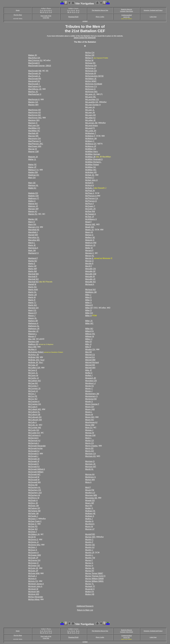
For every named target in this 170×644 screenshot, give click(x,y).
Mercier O (89, 261)
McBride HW (33, 357)
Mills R (88, 347)
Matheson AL (34, 326)
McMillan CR (91, 149)
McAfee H (32, 349)
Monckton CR (91, 381)
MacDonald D (34, 63)
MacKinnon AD (34, 113)
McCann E (33, 370)
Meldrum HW (91, 243)
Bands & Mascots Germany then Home (127, 10)
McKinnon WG (91, 92)
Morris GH (90, 451)
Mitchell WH (90, 368)
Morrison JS (90, 464)
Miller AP (89, 308)
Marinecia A (33, 248)
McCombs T (33, 386)
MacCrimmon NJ (35, 60)
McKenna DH (91, 66)
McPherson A (91, 196)
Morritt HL (89, 469)
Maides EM (33, 172)
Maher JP (32, 167)
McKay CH (90, 53)
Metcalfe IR (90, 277)
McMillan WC (91, 170)
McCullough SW (35, 420)
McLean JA (90, 107)
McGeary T (33, 519)
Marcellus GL (34, 237)
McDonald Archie (35, 448)
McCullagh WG (35, 409)
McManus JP (91, 146)
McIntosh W (33, 589)
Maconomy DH (34, 139)
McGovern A (33, 553)
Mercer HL (90, 256)
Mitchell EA (90, 357)
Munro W (89, 527)
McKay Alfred (34, 599)
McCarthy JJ (33, 378)
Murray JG (90, 568)
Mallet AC (32, 188)
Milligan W (90, 336)
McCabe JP (33, 365)
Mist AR (88, 352)
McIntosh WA (34, 592)
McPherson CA (92, 198)
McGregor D (33, 563)
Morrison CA (91, 454)
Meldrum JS (90, 245)
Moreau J (89, 430)
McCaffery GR (34, 368)
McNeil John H (91, 180)
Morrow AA (90, 474)
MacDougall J (34, 84)
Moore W (89, 415)
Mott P (88, 487)
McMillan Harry (92, 152)
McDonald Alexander (37, 446)
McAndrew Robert (36, 352)
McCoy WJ (33, 399)
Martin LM (32, 295)
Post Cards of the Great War (46, 17)
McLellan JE (90, 120)
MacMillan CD (34, 128)
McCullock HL (34, 412)
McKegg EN (90, 63)
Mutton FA (90, 592)
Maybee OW (33, 342)
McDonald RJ (34, 467)
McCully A (32, 422)
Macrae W (33, 149)
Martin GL (32, 292)
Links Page (153, 17)
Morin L (88, 438)
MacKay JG (33, 92)
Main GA (32, 178)
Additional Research (85, 606)
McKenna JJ (90, 68)
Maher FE (32, 165)
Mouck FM (90, 490)
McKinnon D (90, 89)
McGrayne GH (34, 560)
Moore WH (90, 417)
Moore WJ (90, 420)
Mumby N (89, 521)
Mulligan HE (90, 514)
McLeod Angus (92, 126)
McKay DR (90, 55)
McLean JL (90, 110)
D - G (46, 10)
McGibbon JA (34, 534)
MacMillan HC (34, 131)
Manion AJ (33, 211)
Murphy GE (90, 545)
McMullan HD (91, 172)
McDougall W (34, 480)
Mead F (88, 222)
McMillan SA (91, 167)
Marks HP (32, 266)
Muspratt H (90, 589)
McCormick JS (34, 389)
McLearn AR (90, 115)
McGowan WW (35, 555)
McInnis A (32, 579)
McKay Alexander (36, 597)
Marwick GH (33, 308)
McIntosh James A (36, 584)
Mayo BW (32, 347)
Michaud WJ (90, 290)
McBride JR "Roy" (36, 362)
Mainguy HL (33, 185)
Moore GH (90, 407)
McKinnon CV (91, 86)
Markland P (33, 258)
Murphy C (89, 540)
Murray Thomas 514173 (95, 576)
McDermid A (33, 438)
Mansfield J (33, 232)
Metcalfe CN (90, 269)
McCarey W (33, 375)
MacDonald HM (35, 71)
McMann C (90, 141)
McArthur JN (33, 355)
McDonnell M (34, 477)
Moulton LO (90, 493)
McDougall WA (34, 482)
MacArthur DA (34, 58)
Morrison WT (91, 467)
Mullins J (89, 519)
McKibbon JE (91, 79)
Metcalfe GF (90, 271)
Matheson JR (34, 329)
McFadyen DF (34, 508)
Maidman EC (34, 175)
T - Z (50, 12)
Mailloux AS (33, 344)
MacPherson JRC (36, 144)
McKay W (89, 60)
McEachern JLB (35, 493)
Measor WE (90, 224)
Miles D (88, 297)
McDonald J (33, 456)
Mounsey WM (91, 495)
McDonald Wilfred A (37, 469)
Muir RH (89, 506)
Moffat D (89, 373)
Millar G (88, 300)
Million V (89, 339)
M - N (42, 12)
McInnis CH (33, 581)
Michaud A (90, 284)
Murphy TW (90, 558)
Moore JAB (90, 409)
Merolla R (89, 264)
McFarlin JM (33, 514)
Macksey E (33, 123)
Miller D (88, 310)
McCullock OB (34, 415)
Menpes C (90, 253)
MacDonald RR (35, 79)
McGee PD (33, 527)
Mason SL (32, 318)
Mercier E (90, 258)
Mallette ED (33, 193)
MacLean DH (34, 126)
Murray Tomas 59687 (94, 573)
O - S (46, 12)
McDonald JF (34, 461)
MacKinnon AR (34, 110)
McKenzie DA (91, 71)
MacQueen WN (35, 146)
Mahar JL (32, 159)
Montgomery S (91, 396)
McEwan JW (33, 506)
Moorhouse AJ (91, 422)
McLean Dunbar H (93, 105)
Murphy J (89, 550)
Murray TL (90, 584)
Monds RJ (90, 386)
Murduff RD (90, 534)
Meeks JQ (90, 230)
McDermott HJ (34, 441)
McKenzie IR (91, 73)
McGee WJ (33, 529)
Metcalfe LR (90, 279)
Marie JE (32, 245)
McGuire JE (33, 568)
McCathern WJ (34, 381)
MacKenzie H (34, 99)
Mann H (32, 222)
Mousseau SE (91, 498)
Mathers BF (33, 321)
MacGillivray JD (35, 89)
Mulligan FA (90, 511)
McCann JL (33, 373)
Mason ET (33, 313)
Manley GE (33, 219)
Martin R (32, 300)
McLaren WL (91, 97)
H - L (50, 10)
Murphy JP (90, 553)
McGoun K (33, 550)
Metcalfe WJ (90, 282)
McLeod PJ (90, 128)
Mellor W (89, 248)
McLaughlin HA (92, 102)
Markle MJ (33, 261)
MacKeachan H (35, 94)
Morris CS (89, 443)
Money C (89, 389)
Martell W (32, 284)
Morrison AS (90, 456)
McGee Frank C (35, 521)
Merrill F (89, 266)
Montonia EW (91, 399)
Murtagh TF (90, 586)
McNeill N (89, 183)
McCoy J (32, 394)
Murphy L (89, 555)
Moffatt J (89, 375)
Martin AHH (33, 290)
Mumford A (90, 524)
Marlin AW (32, 271)
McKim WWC (91, 81)
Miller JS (89, 321)
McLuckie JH (91, 131)
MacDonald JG (34, 73)
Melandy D (90, 240)
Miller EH (89, 313)
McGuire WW (34, 573)
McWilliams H (91, 219)
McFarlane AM (34, 511)
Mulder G (89, 508)
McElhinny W (34, 498)
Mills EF (89, 342)
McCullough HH (35, 417)
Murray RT (90, 571)
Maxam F (32, 336)
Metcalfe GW (91, 274)
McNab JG (90, 175)
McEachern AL (34, 487)
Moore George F (92, 404)
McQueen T (90, 206)
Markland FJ (33, 253)
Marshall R (33, 277)
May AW (32, 339)
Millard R (89, 305)
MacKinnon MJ (34, 115)
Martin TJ (32, 303)
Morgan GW (90, 435)
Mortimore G (91, 477)
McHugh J (32, 576)
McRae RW (90, 211)
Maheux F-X (33, 170)
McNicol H (90, 185)
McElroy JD (33, 503)
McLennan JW (91, 123)
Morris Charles (91, 446)
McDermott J (34, 443)
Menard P (89, 251)
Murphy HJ (90, 547)
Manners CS (33, 227)
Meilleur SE (90, 237)
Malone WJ (33, 204)
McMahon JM (91, 139)
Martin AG (32, 287)
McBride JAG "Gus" (36, 360)
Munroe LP (90, 529)
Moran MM (90, 425)
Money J (89, 391)
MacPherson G (35, 141)
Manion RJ (33, 214)
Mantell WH (33, 235)
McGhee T (33, 532)
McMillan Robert (92, 165)
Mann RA (32, 224)
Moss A (88, 482)
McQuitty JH (90, 209)
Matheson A (33, 323)
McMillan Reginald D (94, 159)
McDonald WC (34, 474)
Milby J (88, 295)
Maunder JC (33, 331)
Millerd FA (89, 331)
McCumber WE (35, 428)
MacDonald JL (34, 76)
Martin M (32, 297)
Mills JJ (88, 344)
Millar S (88, 303)
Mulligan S (90, 516)
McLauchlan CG (92, 99)
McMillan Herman (93, 154)
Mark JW (32, 251)
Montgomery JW (92, 394)
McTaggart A (91, 214)
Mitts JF (89, 370)
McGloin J (32, 547)
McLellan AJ (90, 118)
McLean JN (90, 113)
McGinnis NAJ (34, 545)
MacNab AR (33, 133)
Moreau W (90, 433)
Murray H (89, 566)
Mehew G (89, 235)
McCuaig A (33, 407)
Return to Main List (85, 610)
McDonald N (33, 464)
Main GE (32, 183)
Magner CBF (34, 152)
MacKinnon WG (35, 118)
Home (18, 10)
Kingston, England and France (153, 10)
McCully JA (33, 425)
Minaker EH (90, 349)
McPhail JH (90, 191)
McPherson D (91, 201)
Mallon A (32, 201)
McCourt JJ (33, 391)
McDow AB (33, 485)
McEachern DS (35, 490)
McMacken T (91, 133)
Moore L (89, 412)
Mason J (32, 316)
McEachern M (34, 495)
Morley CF (90, 441)
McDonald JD (34, 459)
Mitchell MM (90, 360)
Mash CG (32, 310)
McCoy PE (33, 396)
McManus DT (91, 144)
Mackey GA (33, 102)
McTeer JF (90, 217)
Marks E (32, 264)
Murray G (89, 563)
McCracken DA (35, 404)
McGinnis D (33, 540)
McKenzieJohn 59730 (94, 76)
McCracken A (34, 402)
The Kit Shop (18, 15)
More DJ (89, 428)
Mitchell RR (90, 365)
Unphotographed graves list (127, 16)
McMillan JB (90, 157)
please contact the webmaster (85, 38)
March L (32, 243)
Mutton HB (90, 594)
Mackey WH (33, 105)
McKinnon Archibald (94, 84)
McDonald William (36, 472)
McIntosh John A (35, 586)
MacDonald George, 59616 (40, 66)
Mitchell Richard (92, 362)
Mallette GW (33, 196)
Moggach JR (91, 378)
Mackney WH (34, 120)
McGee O (32, 524)
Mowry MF (90, 503)
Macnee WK (33, 136)
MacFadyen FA (35, 86)
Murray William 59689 (94, 579)
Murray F (89, 560)
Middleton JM (91, 292)
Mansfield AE (34, 230)
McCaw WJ (33, 383)
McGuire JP (33, 571)
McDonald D (33, 454)
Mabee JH (33, 55)
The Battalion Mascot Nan (100, 10)
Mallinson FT (34, 198)
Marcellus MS (34, 240)
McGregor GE (34, 566)
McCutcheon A (34, 435)
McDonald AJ (34, 451)
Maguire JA (33, 157)
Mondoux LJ (90, 383)
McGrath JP (33, 558)
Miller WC (89, 323)
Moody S (89, 402)
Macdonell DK (34, 81)
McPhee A (90, 193)
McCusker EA (34, 433)
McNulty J (89, 188)
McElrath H (33, 500)
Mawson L (33, 334)
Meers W (89, 232)
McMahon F (90, 136)
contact (85, 21)
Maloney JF (33, 206)
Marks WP (33, 269)
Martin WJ (32, 305)
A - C (42, 10)
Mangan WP (33, 209)
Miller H (88, 316)
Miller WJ (89, 329)
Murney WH (90, 537)
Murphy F (89, 542)
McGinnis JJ (33, 542)
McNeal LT (90, 178)
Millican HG (90, 334)
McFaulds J (33, 516)
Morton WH (90, 480)
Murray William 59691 (94, 581)
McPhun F (90, 204)
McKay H (89, 58)
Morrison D (90, 461)
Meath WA (90, 227)
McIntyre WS (34, 594)
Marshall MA (33, 274)
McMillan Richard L (93, 162)
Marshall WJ (33, 279)
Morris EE (89, 448)
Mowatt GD (90, 500)
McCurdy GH (34, 430)
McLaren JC (90, 94)
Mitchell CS (90, 355)
